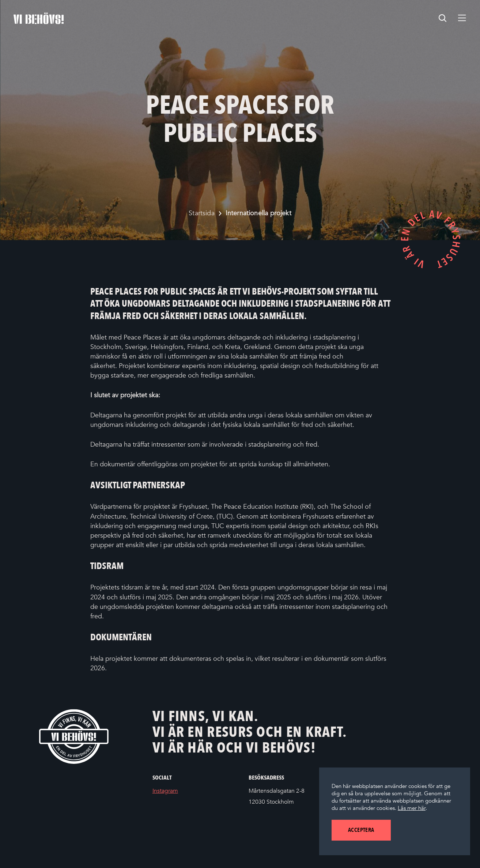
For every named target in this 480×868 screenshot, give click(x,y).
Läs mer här (412, 808)
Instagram (176, 791)
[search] (443, 18)
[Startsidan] (39, 18)
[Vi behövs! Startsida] (74, 736)
